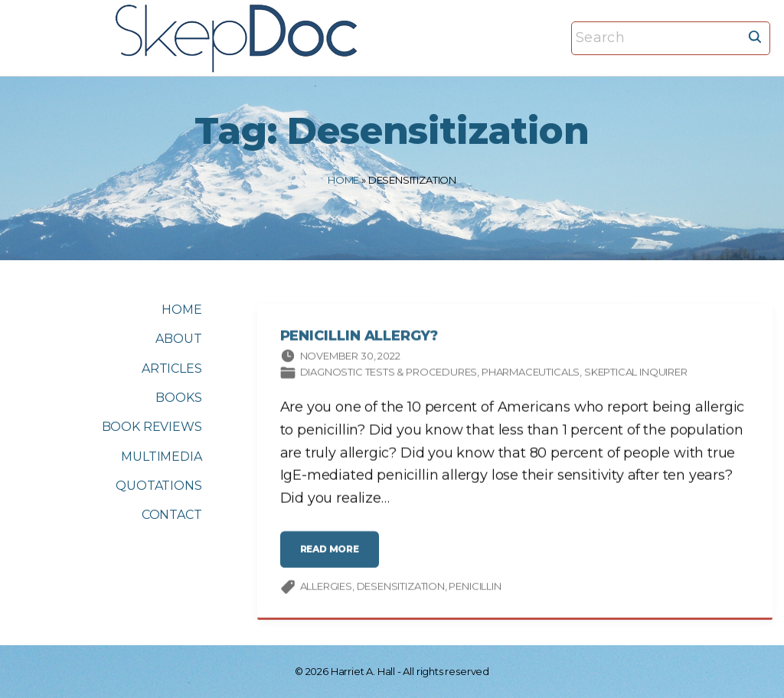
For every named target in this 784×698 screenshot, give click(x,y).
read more (333, 557)
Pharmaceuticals (531, 374)
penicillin (475, 589)
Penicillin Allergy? (359, 338)
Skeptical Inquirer (636, 374)
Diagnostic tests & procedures (389, 374)
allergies (326, 589)
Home (343, 180)
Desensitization (401, 589)
